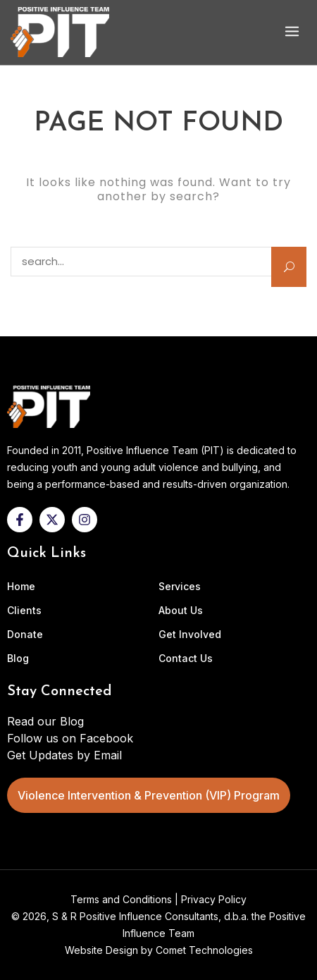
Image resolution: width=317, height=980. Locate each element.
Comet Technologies (204, 950)
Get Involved (190, 634)
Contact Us (186, 658)
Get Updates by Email (64, 755)
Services (180, 586)
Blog (18, 658)
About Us (181, 610)
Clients (24, 610)
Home (21, 586)
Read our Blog (45, 721)
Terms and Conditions (121, 899)
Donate (25, 634)
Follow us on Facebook (70, 738)
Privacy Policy (214, 899)
